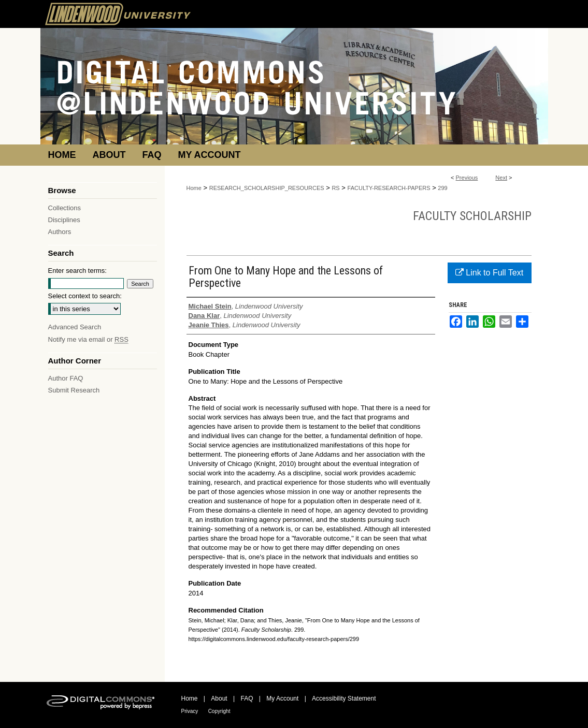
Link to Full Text (489, 273)
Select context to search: (85, 296)
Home (194, 188)
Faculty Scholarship (472, 216)
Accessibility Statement (344, 698)
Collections (65, 208)
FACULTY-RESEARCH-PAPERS (389, 188)
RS (335, 188)
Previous (467, 178)
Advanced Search (75, 327)
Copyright (219, 711)
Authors (60, 232)
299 (442, 188)
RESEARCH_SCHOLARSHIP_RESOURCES (267, 188)
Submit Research (74, 390)
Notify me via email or (88, 339)
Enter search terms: (77, 271)
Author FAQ (66, 378)
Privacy (190, 711)
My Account (282, 698)
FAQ (247, 698)
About (219, 698)
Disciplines (64, 220)
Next (501, 178)
